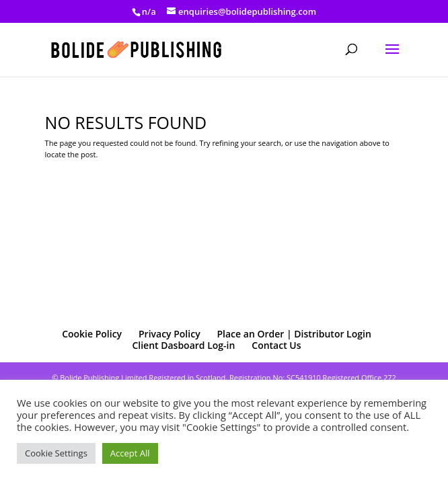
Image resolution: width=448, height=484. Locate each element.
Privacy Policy (170, 334)
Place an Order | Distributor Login (294, 334)
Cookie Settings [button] (56, 453)
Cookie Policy (92, 334)
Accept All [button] (130, 453)
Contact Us (276, 345)
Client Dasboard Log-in (183, 345)
